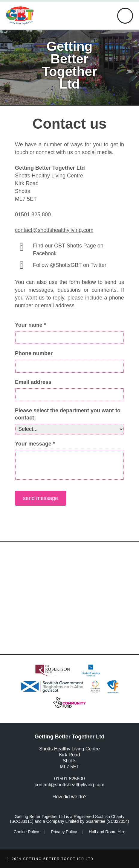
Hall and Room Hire (107, 832)
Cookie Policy (26, 832)
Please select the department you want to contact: (68, 414)
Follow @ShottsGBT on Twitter (70, 265)
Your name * (30, 325)
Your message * (35, 444)
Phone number (34, 353)
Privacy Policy (64, 832)
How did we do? (70, 797)
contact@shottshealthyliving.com (54, 230)
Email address (33, 382)
